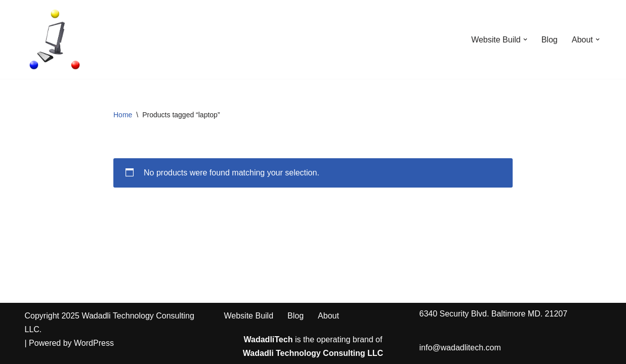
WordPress (94, 343)
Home (123, 115)
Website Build (249, 316)
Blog (550, 40)
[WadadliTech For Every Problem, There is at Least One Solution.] (55, 39)
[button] (525, 39)
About (328, 316)
